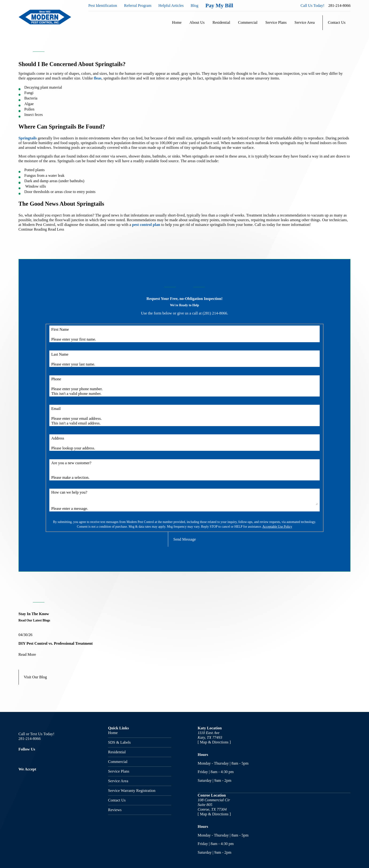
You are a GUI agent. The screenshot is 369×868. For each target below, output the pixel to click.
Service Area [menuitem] (305, 22)
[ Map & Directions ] (214, 742)
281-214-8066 (340, 6)
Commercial (118, 762)
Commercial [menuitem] (248, 22)
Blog (195, 6)
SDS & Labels (119, 742)
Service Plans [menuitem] (276, 22)
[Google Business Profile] (48, 758)
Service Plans (119, 771)
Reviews (115, 810)
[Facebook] (21, 758)
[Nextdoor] (61, 758)
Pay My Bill (219, 5)
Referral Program (138, 6)
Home (113, 733)
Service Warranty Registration (132, 791)
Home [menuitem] (177, 22)
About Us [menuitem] (197, 22)
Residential (117, 752)
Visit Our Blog (35, 677)
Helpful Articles (171, 6)
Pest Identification (103, 6)
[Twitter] (34, 758)
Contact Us (337, 22)
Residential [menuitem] (221, 22)
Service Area (118, 781)
